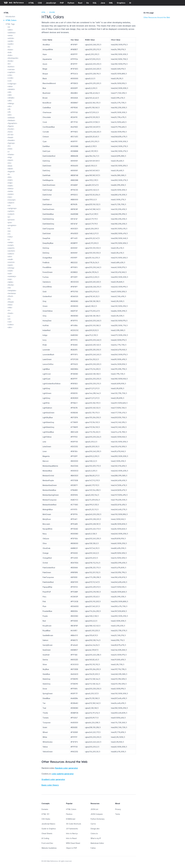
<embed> (11, 118)
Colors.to (94, 833)
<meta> (10, 191)
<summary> (12, 276)
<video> (11, 325)
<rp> (9, 231)
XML (111, 3)
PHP (62, 3)
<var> (10, 322)
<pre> (10, 222)
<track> (10, 313)
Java (103, 3)
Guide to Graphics (49, 829)
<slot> (10, 256)
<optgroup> (12, 208)
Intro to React (71, 838)
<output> (11, 214)
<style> (10, 271)
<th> (9, 299)
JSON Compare (97, 814)
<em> (10, 115)
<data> (10, 86)
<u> (9, 316)
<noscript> (12, 200)
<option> (11, 211)
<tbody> (11, 285)
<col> (10, 81)
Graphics (121, 3)
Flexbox (69, 814)
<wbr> (10, 327)
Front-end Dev (47, 843)
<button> (11, 67)
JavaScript (51, 3)
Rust (80, 3)
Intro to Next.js (72, 833)
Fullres (93, 848)
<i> (9, 152)
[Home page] (14, 3)
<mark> (10, 186)
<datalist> (11, 89)
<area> (10, 35)
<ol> (9, 205)
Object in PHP (71, 848)
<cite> (10, 75)
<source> (11, 262)
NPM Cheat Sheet (73, 843)
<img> (10, 157)
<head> (10, 137)
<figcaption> (12, 123)
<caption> (11, 72)
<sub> (10, 273)
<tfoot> (10, 296)
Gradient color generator (53, 779)
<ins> (9, 163)
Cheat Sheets (47, 833)
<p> (9, 217)
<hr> (9, 146)
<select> (11, 254)
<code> (10, 78)
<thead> (11, 302)
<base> (10, 50)
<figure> (11, 126)
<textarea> (12, 293)
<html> (10, 149)
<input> (10, 160)
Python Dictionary (98, 819)
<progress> (12, 225)
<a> (9, 27)
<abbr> (10, 30)
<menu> (11, 188)
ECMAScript (71, 819)
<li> (9, 174)
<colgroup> (12, 84)
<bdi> (10, 52)
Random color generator (67, 768)
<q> (9, 228)
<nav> (10, 197)
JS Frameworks (72, 829)
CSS (40, 3)
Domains (45, 809)
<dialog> (11, 103)
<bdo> (10, 55)
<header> (11, 140)
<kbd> (10, 166)
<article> (11, 38)
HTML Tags (10, 24)
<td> (9, 288)
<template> (12, 290)
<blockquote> (13, 58)
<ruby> (10, 237)
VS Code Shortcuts (74, 824)
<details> (11, 98)
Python (71, 3)
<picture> (11, 220)
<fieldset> (11, 120)
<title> (10, 308)
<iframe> (11, 154)
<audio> (11, 44)
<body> (10, 61)
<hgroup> (11, 143)
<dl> (9, 109)
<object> (11, 203)
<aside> (11, 41)
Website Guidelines (49, 848)
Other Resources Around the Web (157, 17)
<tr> (9, 310)
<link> (10, 177)
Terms (118, 814)
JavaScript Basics (48, 824)
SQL (95, 3)
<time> (10, 305)
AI (130, 3)
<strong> (11, 268)
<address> (12, 33)
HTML (31, 3)
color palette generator (63, 774)
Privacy (118, 809)
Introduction (10, 16)
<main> (10, 180)
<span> (10, 265)
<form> (10, 132)
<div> (10, 106)
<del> (10, 95)
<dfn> (10, 101)
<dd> (9, 92)
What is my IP (96, 838)
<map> (10, 183)
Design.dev (95, 829)
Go (88, 3)
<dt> (9, 112)
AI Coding (45, 838)
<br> (9, 64)
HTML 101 (45, 814)
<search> (11, 248)
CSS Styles (46, 819)
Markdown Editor (97, 843)
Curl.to (93, 824)
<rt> (9, 234)
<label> (10, 169)
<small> (10, 259)
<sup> (10, 279)
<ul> (9, 319)
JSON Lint (94, 809)
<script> (11, 245)
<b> (9, 47)
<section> (11, 251)
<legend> (11, 171)
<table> (10, 282)
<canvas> (11, 69)
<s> (9, 239)
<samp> (10, 242)
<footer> (11, 129)
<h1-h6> (11, 135)
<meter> (11, 194)
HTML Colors (11, 20)
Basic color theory (50, 785)
